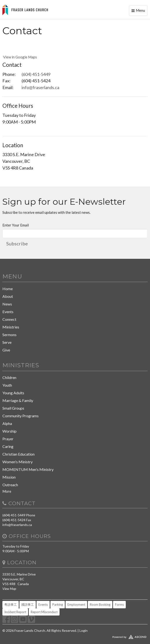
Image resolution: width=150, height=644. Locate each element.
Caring (8, 446)
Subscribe (17, 243)
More (7, 491)
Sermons (9, 335)
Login (84, 630)
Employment (76, 604)
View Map (9, 589)
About (8, 296)
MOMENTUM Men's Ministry (28, 469)
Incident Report (15, 612)
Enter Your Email (16, 225)
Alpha (7, 423)
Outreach (10, 485)
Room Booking (100, 604)
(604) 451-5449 (36, 74)
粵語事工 (11, 604)
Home (8, 289)
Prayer (8, 439)
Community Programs (21, 416)
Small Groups (13, 408)
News (7, 304)
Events (8, 312)
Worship (9, 431)
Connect (9, 319)
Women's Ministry (18, 462)
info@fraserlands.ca (40, 87)
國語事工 (28, 604)
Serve (7, 342)
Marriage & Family (18, 400)
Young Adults (13, 393)
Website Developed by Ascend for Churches (75, 636)
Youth (7, 385)
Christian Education (18, 454)
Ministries (11, 327)
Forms (119, 604)
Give (6, 350)
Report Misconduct (44, 612)
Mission (9, 477)
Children (9, 377)
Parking (58, 604)
